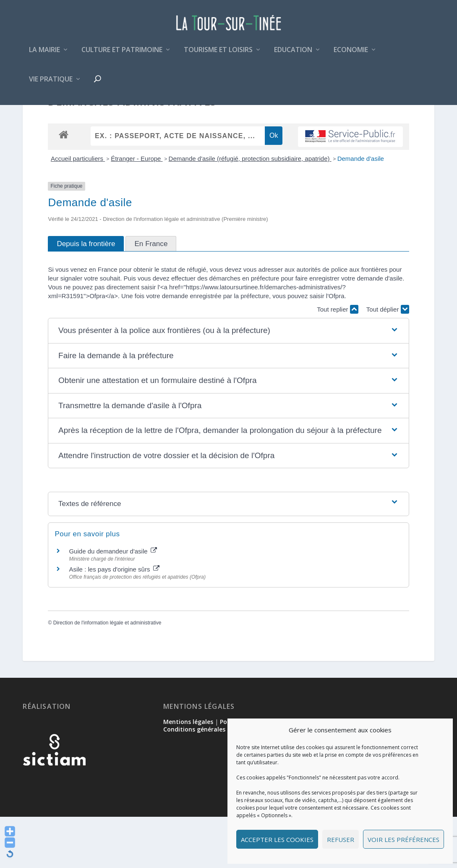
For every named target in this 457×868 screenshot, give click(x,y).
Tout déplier (388, 361)
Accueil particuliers (78, 210)
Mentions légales (188, 773)
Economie (351, 56)
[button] (228, 382)
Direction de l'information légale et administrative (107, 674)
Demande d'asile (361, 210)
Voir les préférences (403, 839)
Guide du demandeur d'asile (113, 602)
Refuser (341, 839)
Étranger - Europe (137, 210)
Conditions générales (194, 780)
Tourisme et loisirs (218, 56)
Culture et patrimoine (122, 56)
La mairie (44, 56)
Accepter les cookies (277, 839)
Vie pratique (51, 85)
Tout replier (337, 361)
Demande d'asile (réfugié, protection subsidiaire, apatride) (250, 210)
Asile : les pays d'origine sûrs (114, 620)
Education (293, 56)
